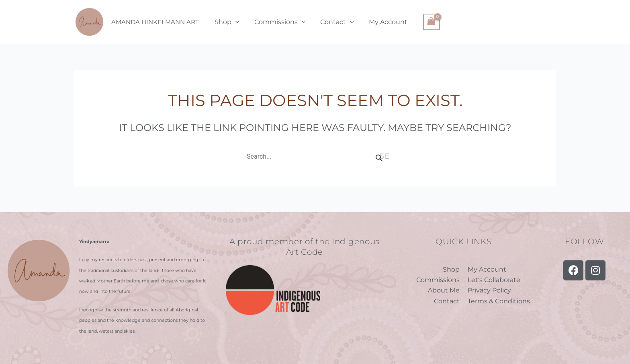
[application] (234, 22)
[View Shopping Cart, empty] (423, 22)
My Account (381, 22)
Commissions (277, 22)
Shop (226, 22)
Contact (332, 22)
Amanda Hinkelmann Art (155, 22)
